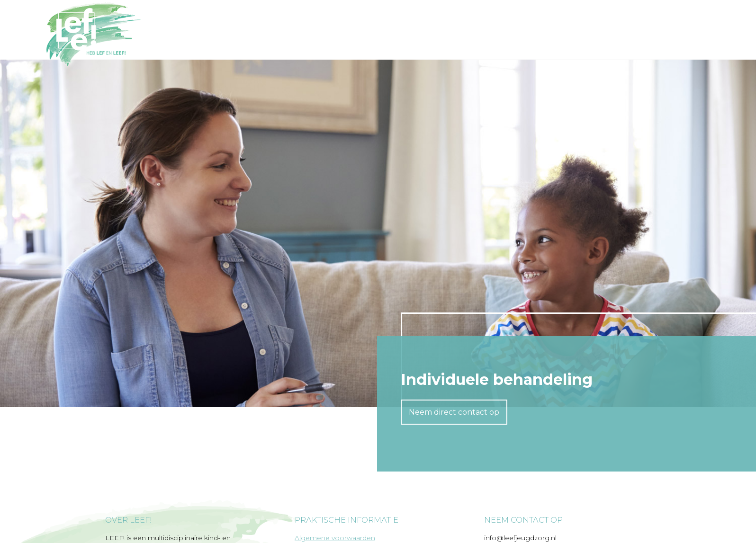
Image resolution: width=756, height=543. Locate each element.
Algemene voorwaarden (335, 538)
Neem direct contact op (454, 412)
